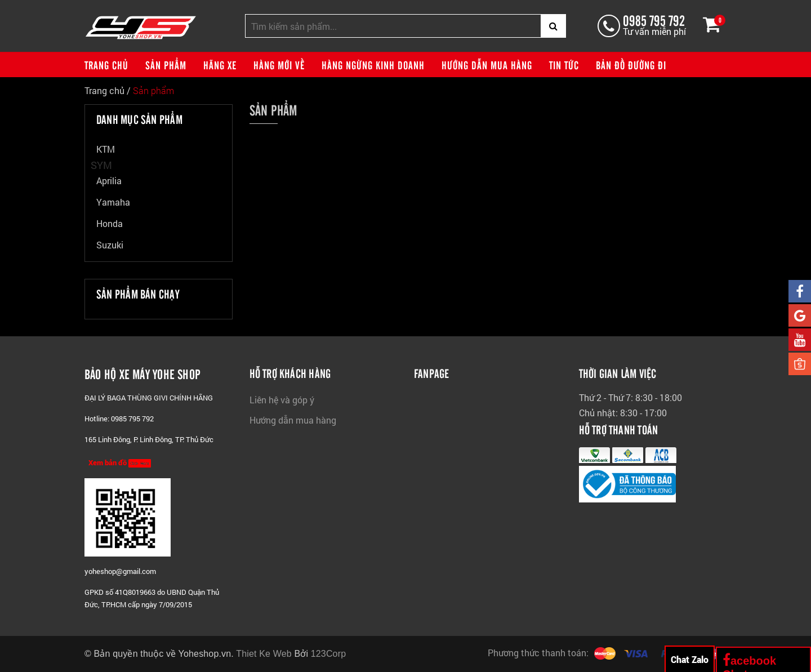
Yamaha (113, 202)
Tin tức (564, 65)
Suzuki (110, 245)
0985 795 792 (654, 20)
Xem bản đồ (120, 462)
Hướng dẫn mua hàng (487, 65)
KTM (106, 149)
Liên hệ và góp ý (282, 400)
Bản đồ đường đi (631, 65)
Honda (110, 223)
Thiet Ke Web (264, 654)
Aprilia (109, 181)
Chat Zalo (690, 659)
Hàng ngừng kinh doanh (373, 65)
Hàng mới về (279, 65)
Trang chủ (106, 65)
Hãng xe (220, 65)
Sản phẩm (166, 65)
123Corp (329, 654)
